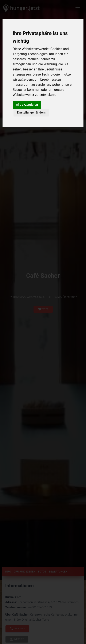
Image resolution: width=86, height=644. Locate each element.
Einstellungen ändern (31, 112)
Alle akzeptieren (27, 105)
